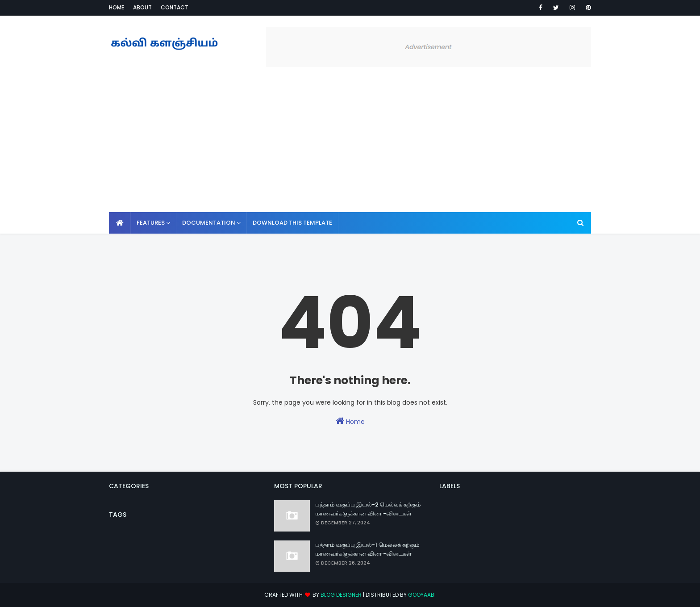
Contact (175, 7)
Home (117, 7)
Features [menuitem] (151, 223)
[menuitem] (120, 223)
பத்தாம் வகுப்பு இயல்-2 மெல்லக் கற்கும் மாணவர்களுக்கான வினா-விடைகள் (368, 509)
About (142, 7)
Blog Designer (341, 595)
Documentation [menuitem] (209, 223)
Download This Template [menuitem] (292, 223)
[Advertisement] (350, 145)
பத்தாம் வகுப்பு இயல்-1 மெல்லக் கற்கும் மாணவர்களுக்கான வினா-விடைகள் (367, 549)
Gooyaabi (422, 595)
